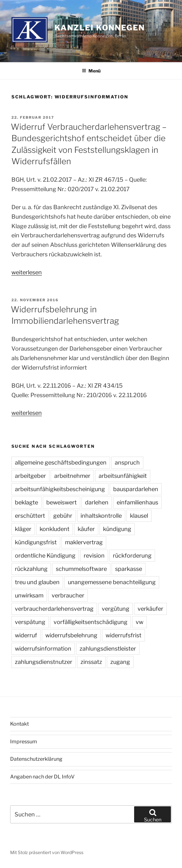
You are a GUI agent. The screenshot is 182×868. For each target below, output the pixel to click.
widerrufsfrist (123, 635)
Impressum (24, 742)
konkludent (55, 529)
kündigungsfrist (36, 542)
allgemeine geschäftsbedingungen (61, 462)
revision (94, 556)
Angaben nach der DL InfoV (42, 777)
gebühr (63, 516)
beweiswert (62, 502)
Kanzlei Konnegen (100, 28)
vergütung (116, 609)
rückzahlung (31, 569)
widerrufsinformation (43, 649)
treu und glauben (37, 582)
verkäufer (150, 609)
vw (140, 622)
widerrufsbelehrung (71, 635)
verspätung (30, 622)
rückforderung (132, 556)
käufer (86, 529)
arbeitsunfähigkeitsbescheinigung (60, 489)
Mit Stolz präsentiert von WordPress (47, 852)
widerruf (26, 635)
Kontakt (19, 724)
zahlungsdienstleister (108, 649)
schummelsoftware (81, 569)
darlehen (97, 502)
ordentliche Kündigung (45, 556)
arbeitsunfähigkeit (123, 476)
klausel (139, 516)
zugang (120, 662)
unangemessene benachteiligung (112, 582)
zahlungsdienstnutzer (44, 662)
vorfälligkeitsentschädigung (91, 622)
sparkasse (129, 569)
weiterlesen (27, 272)
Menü (91, 71)
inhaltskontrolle (101, 516)
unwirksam (29, 595)
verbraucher (68, 595)
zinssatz (91, 662)
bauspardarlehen (136, 489)
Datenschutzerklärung (36, 759)
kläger (23, 529)
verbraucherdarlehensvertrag (54, 609)
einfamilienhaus (137, 502)
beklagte (26, 502)
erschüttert (30, 516)
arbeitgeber (30, 476)
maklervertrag (84, 542)
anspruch (127, 462)
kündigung (117, 529)
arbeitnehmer (72, 476)
